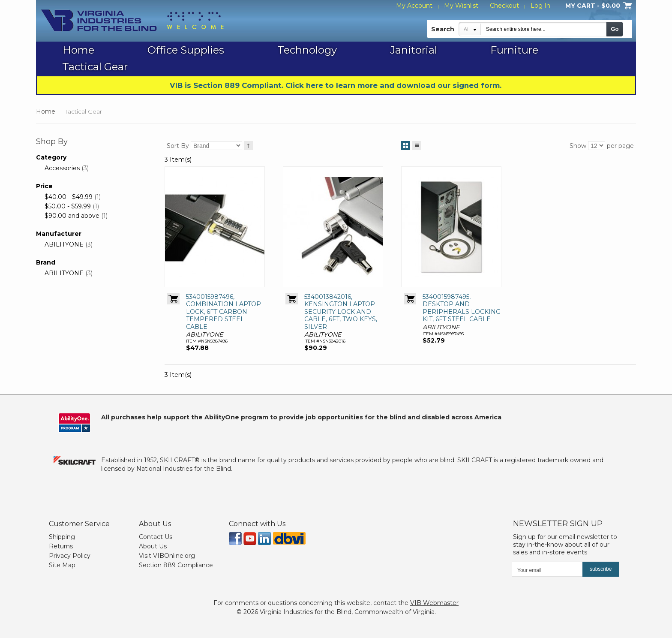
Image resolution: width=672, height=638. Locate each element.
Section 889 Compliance (176, 565)
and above (72, 216)
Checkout (504, 6)
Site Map (62, 565)
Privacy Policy (70, 556)
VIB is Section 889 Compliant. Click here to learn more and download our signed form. (336, 85)
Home (46, 111)
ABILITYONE (64, 244)
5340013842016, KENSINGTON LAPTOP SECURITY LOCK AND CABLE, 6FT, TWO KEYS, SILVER (341, 312)
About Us (153, 546)
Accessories (62, 168)
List (417, 144)
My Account (414, 6)
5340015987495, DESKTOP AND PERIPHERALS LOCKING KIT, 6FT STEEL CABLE (462, 308)
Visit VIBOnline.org (167, 556)
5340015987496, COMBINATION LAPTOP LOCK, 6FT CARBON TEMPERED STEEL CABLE (223, 312)
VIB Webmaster (434, 603)
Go (615, 29)
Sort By (178, 146)
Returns (61, 546)
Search (443, 29)
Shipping (62, 537)
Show (578, 146)
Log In (540, 6)
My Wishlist (461, 6)
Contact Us (156, 537)
